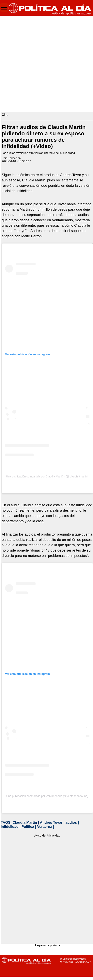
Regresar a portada (47, 945)
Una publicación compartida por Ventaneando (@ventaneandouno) (47, 796)
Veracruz (45, 827)
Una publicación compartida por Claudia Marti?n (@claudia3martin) (47, 476)
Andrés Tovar (51, 822)
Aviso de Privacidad (47, 835)
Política (28, 827)
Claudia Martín (25, 822)
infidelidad (10, 827)
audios (71, 822)
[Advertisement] (46, 63)
